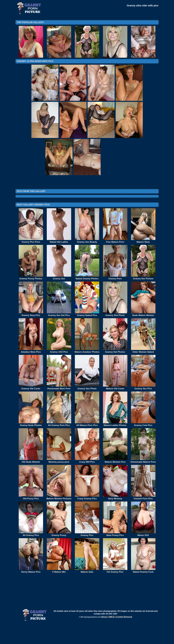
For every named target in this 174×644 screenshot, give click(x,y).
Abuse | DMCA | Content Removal (117, 637)
